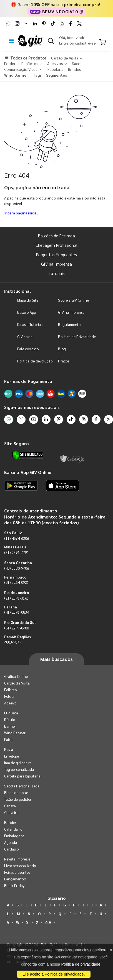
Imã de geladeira (18, 763)
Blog (62, 349)
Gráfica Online (16, 676)
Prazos (63, 361)
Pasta (9, 749)
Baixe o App (27, 312)
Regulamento (69, 324)
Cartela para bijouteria (22, 776)
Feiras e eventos (17, 872)
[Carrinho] (103, 43)
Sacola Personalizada (22, 786)
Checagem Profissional (56, 245)
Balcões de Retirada (56, 236)
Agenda (11, 842)
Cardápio (12, 849)
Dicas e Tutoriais (30, 324)
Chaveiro (11, 812)
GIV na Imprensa (57, 264)
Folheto (10, 690)
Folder (9, 696)
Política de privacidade (81, 964)
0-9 (48, 923)
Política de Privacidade (77, 337)
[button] (51, 42)
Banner (10, 726)
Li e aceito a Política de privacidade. (54, 974)
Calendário (13, 829)
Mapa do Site (28, 300)
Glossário (57, 898)
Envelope (12, 756)
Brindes (10, 822)
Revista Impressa (17, 859)
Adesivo (10, 703)
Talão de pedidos (18, 799)
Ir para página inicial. (21, 213)
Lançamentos (15, 879)
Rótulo (10, 720)
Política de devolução (35, 361)
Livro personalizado (20, 866)
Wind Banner (15, 733)
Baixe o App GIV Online (28, 472)
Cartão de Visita (17, 683)
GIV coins (25, 337)
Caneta (10, 806)
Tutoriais (57, 273)
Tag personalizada (19, 769)
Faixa (8, 739)
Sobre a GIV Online (73, 300)
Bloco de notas (16, 793)
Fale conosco (28, 349)
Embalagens (14, 836)
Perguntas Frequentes (57, 254)
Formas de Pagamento (28, 381)
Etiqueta (11, 713)
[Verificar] (28, 455)
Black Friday (14, 886)
